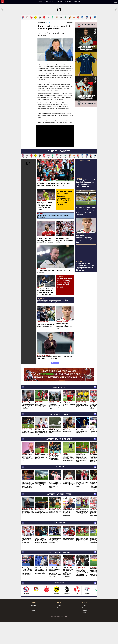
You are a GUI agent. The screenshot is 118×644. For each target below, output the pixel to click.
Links (85, 635)
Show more (55, 385)
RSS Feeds (85, 632)
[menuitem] (19, 2)
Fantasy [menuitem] (68, 2)
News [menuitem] (40, 2)
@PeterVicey (49, 45)
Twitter (85, 628)
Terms (59, 628)
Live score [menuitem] (49, 2)
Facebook (85, 630)
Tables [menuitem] (59, 2)
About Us (33, 628)
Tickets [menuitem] (77, 2)
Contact (33, 630)
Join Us (33, 632)
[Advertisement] (59, 26)
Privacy (59, 630)
